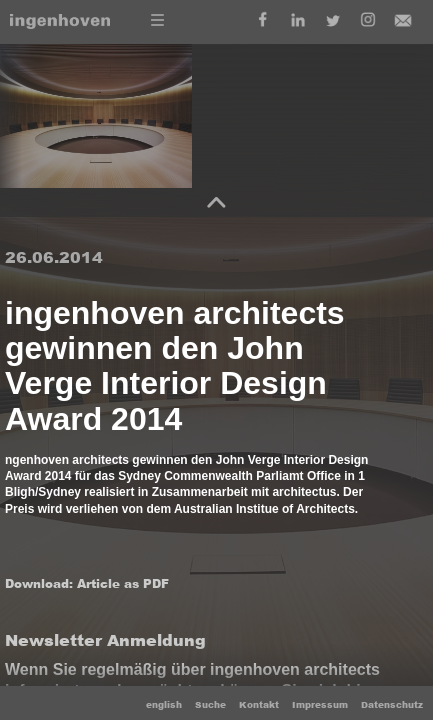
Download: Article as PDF (87, 584)
